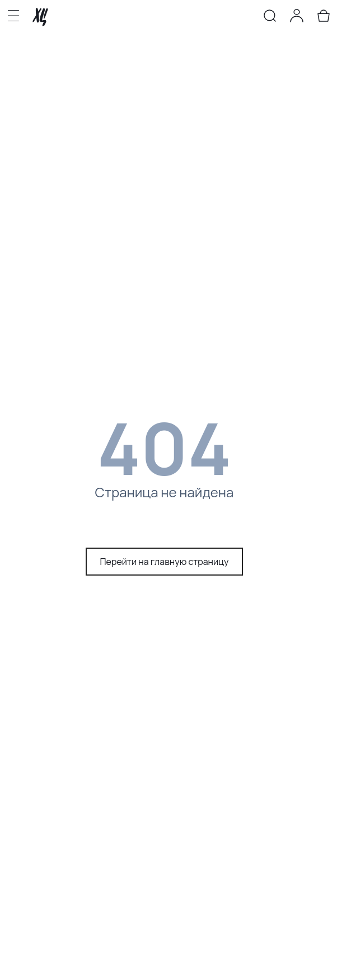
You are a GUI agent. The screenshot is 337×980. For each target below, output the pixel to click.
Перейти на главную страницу (165, 562)
